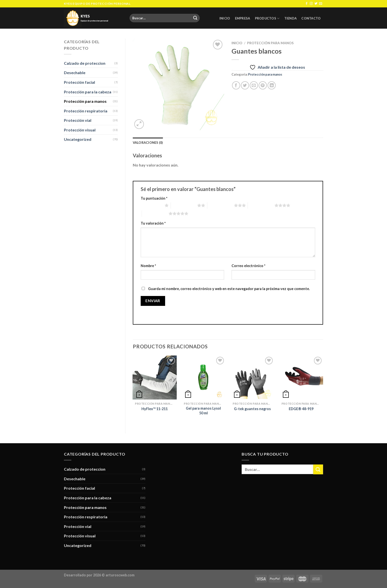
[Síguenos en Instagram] (311, 4)
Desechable (75, 73)
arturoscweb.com (120, 575)
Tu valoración (153, 223)
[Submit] (195, 18)
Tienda (291, 18)
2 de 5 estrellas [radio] (184, 205)
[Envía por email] (254, 85)
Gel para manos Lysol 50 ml (203, 411)
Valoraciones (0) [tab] (148, 143)
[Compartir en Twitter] (245, 85)
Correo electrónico (248, 266)
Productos (267, 18)
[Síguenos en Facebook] (307, 4)
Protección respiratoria (86, 111)
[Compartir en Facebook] (236, 85)
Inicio (225, 18)
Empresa (243, 18)
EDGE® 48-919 (301, 409)
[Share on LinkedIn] (272, 85)
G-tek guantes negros (252, 409)
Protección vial (78, 120)
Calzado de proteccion (85, 63)
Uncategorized (78, 139)
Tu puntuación (154, 198)
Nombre (148, 266)
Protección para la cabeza (88, 92)
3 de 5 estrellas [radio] (221, 205)
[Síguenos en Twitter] (316, 4)
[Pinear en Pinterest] (263, 85)
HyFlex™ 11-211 (155, 409)
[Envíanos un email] (321, 4)
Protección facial (79, 82)
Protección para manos (85, 101)
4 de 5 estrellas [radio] (261, 205)
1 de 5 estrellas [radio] (152, 205)
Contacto (311, 18)
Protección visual (80, 130)
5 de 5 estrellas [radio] (155, 213)
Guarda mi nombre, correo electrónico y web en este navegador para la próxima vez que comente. (229, 289)
